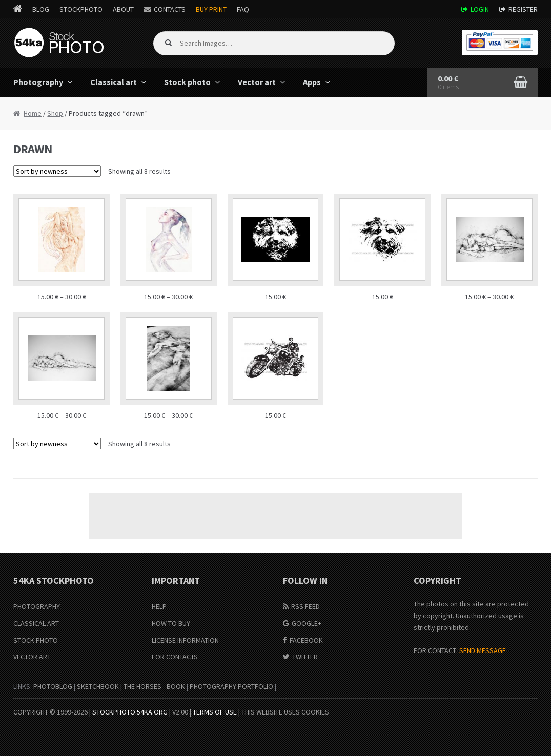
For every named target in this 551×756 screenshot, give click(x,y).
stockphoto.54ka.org (130, 712)
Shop (55, 113)
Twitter (305, 657)
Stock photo (187, 82)
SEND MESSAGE (483, 650)
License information (185, 640)
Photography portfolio (231, 686)
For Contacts (175, 657)
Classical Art (36, 623)
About (123, 9)
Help (159, 606)
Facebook (306, 640)
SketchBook (98, 686)
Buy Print (211, 9)
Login (480, 9)
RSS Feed (305, 606)
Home (33, 113)
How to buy (171, 623)
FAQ (243, 9)
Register (523, 9)
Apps (312, 82)
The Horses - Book (154, 686)
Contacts (170, 9)
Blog (41, 9)
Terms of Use (215, 712)
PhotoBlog (53, 686)
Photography (38, 82)
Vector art (257, 82)
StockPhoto (81, 9)
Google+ (307, 623)
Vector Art (32, 657)
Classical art (114, 82)
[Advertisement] (276, 516)
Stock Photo (36, 640)
